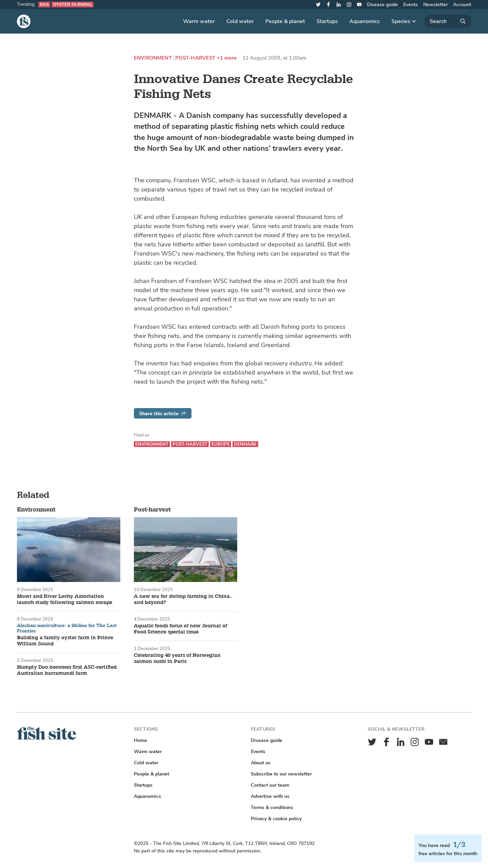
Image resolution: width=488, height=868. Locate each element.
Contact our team (270, 785)
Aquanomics (365, 21)
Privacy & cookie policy (276, 819)
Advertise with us (270, 796)
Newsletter (435, 5)
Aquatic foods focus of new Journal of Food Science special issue (180, 629)
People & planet (285, 21)
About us (261, 763)
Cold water (240, 21)
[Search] (448, 21)
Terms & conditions (272, 808)
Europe (221, 444)
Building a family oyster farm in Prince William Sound (65, 641)
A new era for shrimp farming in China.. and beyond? (183, 600)
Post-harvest (195, 58)
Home (140, 740)
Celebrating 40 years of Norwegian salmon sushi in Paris (177, 659)
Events (411, 5)
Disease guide (382, 5)
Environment (153, 58)
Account (462, 5)
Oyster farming (73, 5)
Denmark (245, 444)
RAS (44, 5)
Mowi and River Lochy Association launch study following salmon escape (65, 600)
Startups (327, 21)
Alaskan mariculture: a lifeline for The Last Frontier (67, 628)
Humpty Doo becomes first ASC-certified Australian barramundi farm (67, 670)
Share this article (163, 414)
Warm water (199, 21)
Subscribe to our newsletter (281, 774)
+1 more (227, 58)
